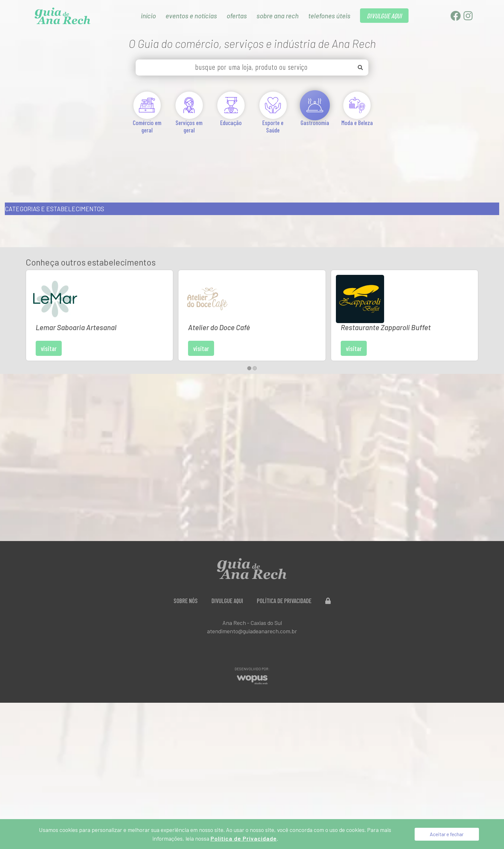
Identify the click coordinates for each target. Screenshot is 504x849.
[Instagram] (468, 18)
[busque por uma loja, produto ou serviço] (252, 68)
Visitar (97, 308)
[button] (249, 335)
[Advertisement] (252, 160)
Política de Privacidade (284, 568)
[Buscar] (360, 68)
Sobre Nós (186, 568)
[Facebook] (456, 18)
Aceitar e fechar (447, 834)
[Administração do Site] (328, 568)
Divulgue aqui (227, 568)
